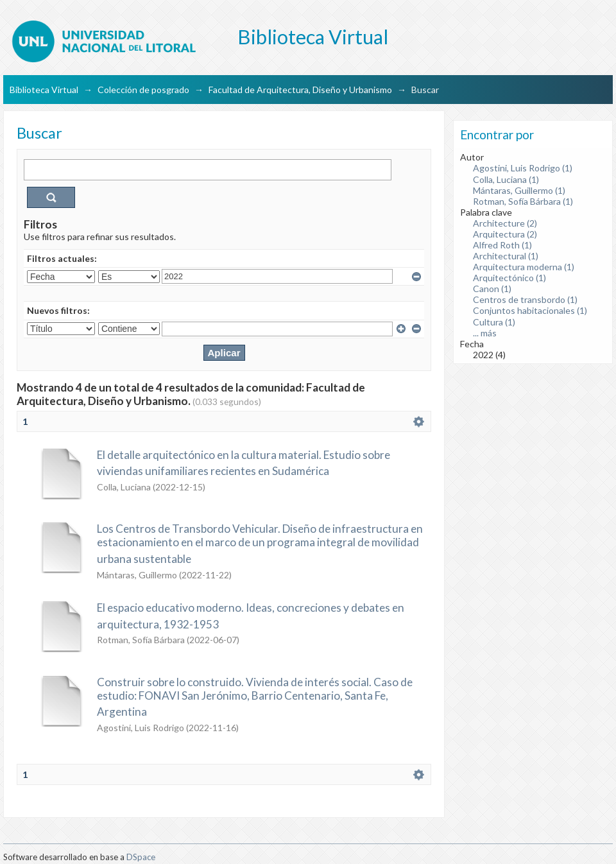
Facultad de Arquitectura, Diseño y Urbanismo (300, 90)
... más (485, 333)
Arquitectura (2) (505, 234)
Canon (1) (492, 289)
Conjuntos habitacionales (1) (530, 310)
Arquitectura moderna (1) (524, 267)
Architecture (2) (505, 223)
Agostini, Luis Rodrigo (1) (523, 168)
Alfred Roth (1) (502, 245)
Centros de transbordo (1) (525, 299)
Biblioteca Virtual (44, 90)
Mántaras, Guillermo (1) (519, 190)
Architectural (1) (506, 256)
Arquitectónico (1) (509, 278)
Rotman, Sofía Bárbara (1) (523, 201)
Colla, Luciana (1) (506, 179)
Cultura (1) (494, 322)
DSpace (141, 857)
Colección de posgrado (143, 90)
